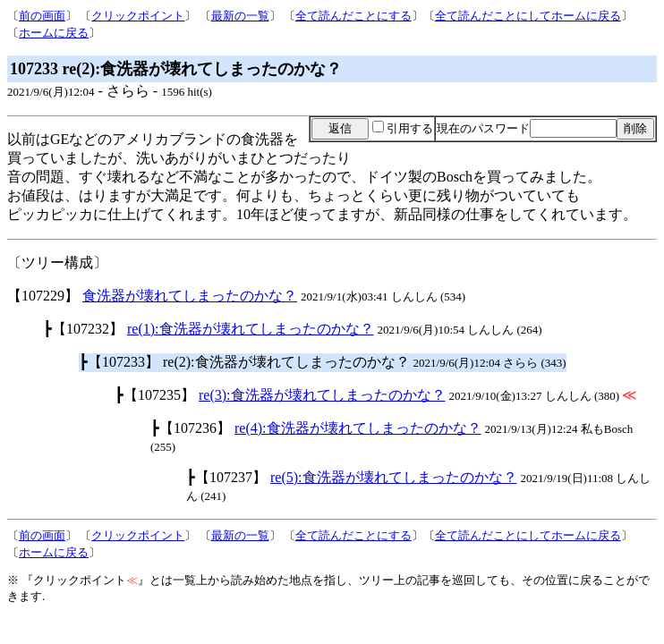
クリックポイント (138, 16)
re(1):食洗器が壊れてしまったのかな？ (251, 329)
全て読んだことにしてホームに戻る (528, 16)
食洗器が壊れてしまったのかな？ (190, 296)
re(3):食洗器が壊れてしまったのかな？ (322, 395)
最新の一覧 (240, 16)
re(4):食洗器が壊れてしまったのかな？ (358, 428)
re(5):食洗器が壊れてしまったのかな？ (394, 477)
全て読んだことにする (353, 16)
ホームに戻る (54, 33)
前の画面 (42, 16)
